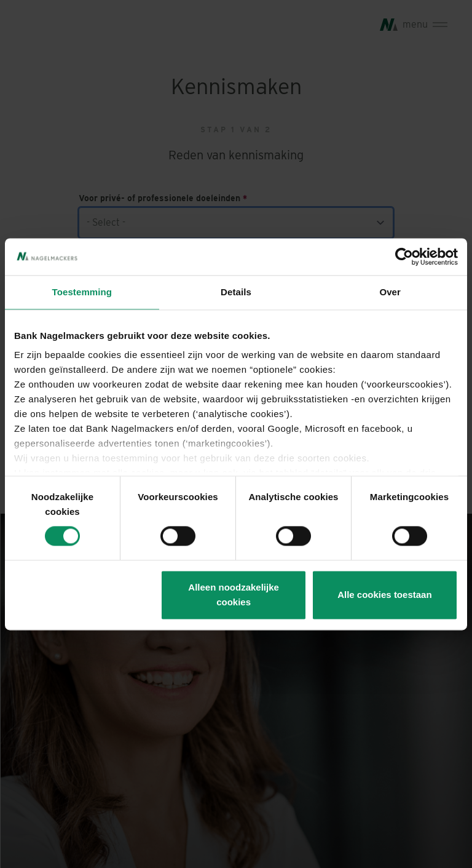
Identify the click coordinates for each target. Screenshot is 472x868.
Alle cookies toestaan (384, 595)
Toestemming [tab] (82, 292)
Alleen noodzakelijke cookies (234, 595)
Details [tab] (236, 292)
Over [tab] (390, 292)
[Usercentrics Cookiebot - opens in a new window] (404, 257)
